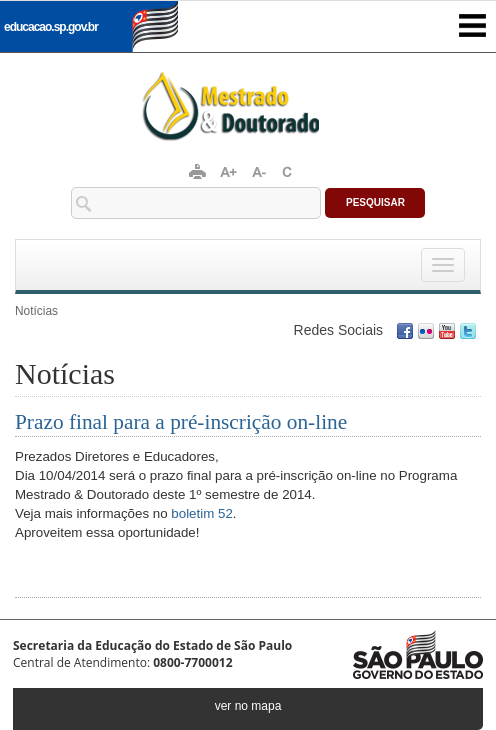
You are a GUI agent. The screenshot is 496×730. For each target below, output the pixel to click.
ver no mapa (248, 706)
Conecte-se (47, 348)
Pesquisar (375, 202)
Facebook (405, 331)
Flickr (426, 331)
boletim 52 (202, 513)
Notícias (36, 311)
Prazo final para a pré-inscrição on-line (181, 422)
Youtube (447, 331)
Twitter (468, 331)
